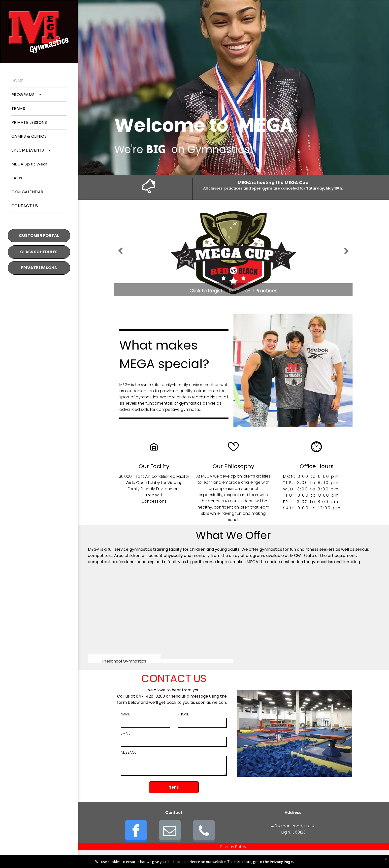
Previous (121, 255)
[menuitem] (39, 81)
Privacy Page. (282, 862)
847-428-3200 (150, 696)
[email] (170, 832)
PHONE (183, 714)
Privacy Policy (233, 847)
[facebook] (136, 832)
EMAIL (125, 733)
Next (347, 255)
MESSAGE (129, 752)
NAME (125, 714)
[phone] (204, 832)
